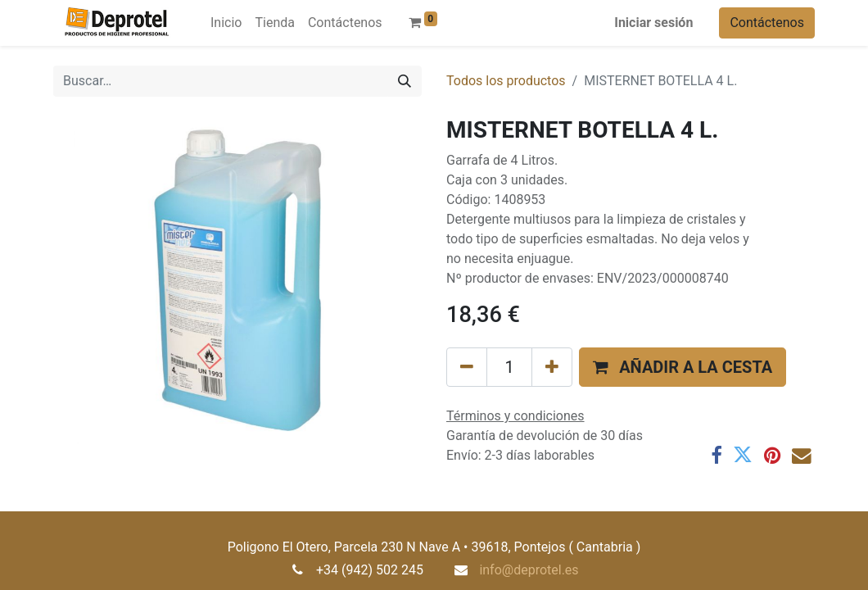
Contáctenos (767, 23)
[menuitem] (226, 23)
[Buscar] (405, 81)
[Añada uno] (552, 367)
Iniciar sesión (653, 23)
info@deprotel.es (529, 570)
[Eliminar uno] (467, 367)
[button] (683, 367)
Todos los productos (506, 81)
